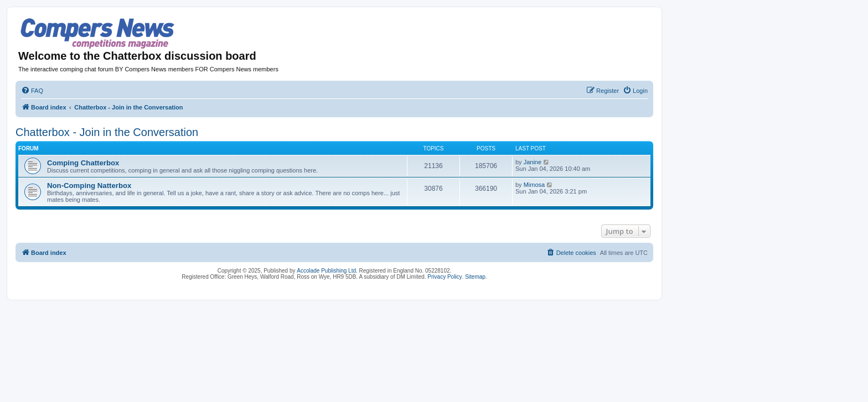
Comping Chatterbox (83, 163)
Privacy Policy (445, 277)
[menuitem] (32, 91)
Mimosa (534, 185)
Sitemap (475, 277)
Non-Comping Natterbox (89, 186)
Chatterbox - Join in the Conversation (107, 132)
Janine (533, 162)
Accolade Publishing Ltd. (327, 271)
